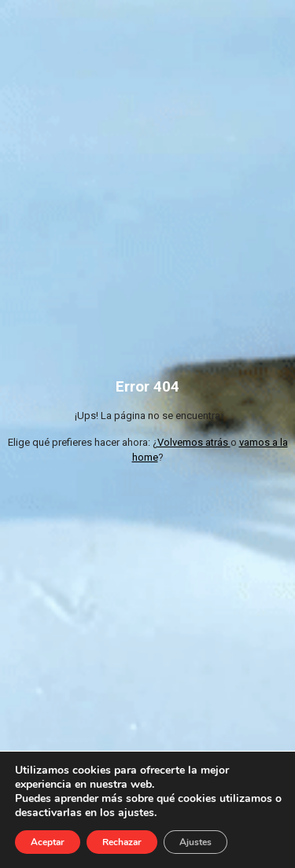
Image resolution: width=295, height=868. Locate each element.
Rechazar (122, 842)
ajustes (136, 813)
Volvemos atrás (194, 442)
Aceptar (48, 842)
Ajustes (195, 842)
